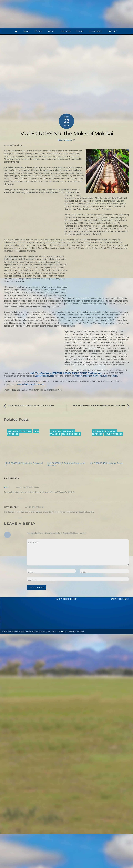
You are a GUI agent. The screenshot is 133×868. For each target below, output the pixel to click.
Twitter (114, 376)
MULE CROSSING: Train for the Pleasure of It (24, 464)
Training (66, 31)
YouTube (103, 376)
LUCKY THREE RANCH (66, 599)
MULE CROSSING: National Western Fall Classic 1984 (99, 406)
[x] (7, 627)
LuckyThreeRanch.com (41, 373)
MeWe (96, 376)
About (51, 31)
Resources (96, 31)
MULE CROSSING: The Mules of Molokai (67, 133)
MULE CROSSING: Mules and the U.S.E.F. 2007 (31, 406)
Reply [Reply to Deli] (20, 498)
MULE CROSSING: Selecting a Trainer (106, 463)
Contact (113, 31)
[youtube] (11, 627)
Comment (34, 543)
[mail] (16, 627)
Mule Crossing (64, 140)
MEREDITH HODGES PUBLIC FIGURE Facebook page (77, 373)
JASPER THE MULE (120, 599)
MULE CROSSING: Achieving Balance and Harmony (66, 464)
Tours (80, 31)
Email (85, 572)
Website (33, 580)
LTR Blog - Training (20, 431)
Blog (27, 31)
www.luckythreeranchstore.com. (31, 384)
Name (32, 572)
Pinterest (78, 376)
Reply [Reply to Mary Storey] (20, 518)
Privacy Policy (72, 632)
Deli (6, 487)
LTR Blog (56, 431)
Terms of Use (62, 632)
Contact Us (81, 632)
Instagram (88, 376)
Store (39, 31)
